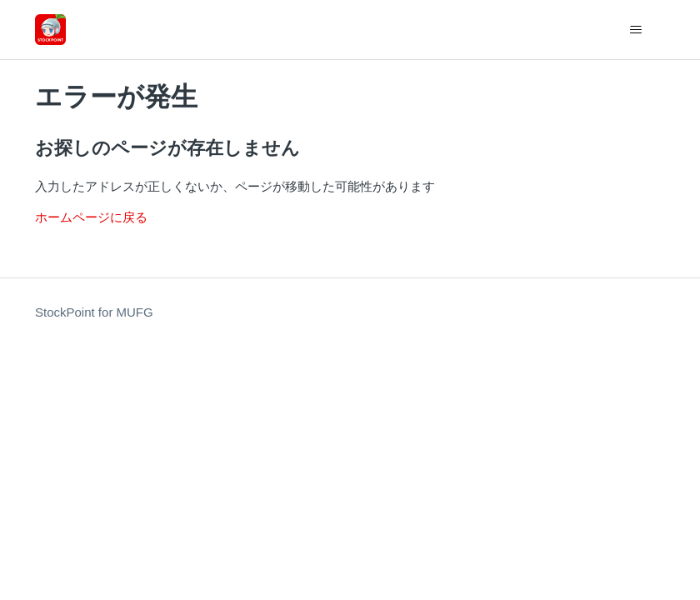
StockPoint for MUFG (94, 312)
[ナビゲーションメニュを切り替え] (635, 30)
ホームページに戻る (91, 217)
